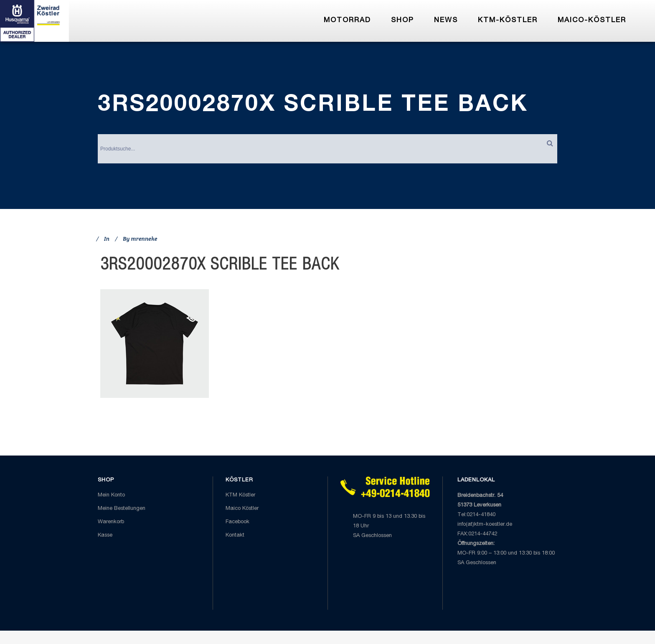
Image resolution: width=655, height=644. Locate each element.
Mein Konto (111, 495)
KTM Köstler (240, 495)
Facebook (237, 522)
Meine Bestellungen (122, 509)
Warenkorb (111, 522)
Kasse (105, 536)
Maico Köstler (242, 509)
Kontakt (235, 536)
